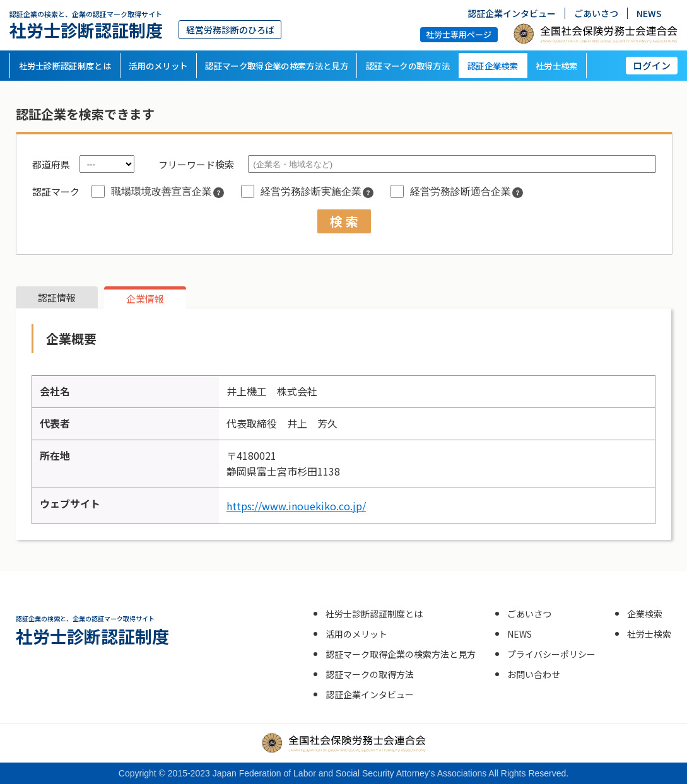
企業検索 (645, 614)
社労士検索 (557, 66)
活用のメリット (158, 66)
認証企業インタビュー (512, 13)
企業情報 (145, 299)
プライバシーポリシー (551, 654)
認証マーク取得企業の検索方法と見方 (277, 66)
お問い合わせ (534, 674)
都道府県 (51, 164)
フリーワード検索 (196, 164)
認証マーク (56, 191)
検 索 (344, 221)
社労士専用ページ (459, 34)
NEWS (649, 13)
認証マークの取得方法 (408, 66)
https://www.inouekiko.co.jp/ (296, 506)
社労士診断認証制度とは (65, 66)
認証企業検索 (493, 66)
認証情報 (57, 297)
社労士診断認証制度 (86, 25)
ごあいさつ (596, 13)
